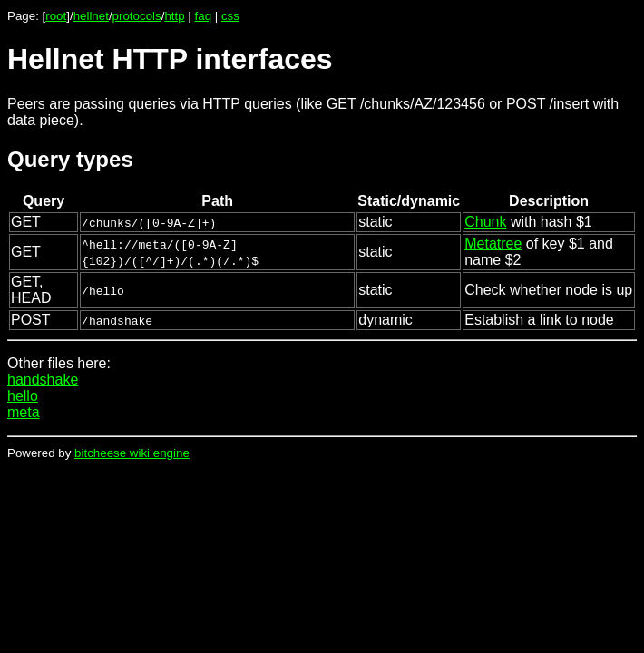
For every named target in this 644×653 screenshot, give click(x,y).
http (174, 16)
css (230, 16)
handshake (43, 380)
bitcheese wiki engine (132, 453)
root (56, 16)
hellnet (91, 16)
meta (24, 412)
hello (23, 396)
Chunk (485, 222)
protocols (137, 16)
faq (204, 16)
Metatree (493, 244)
